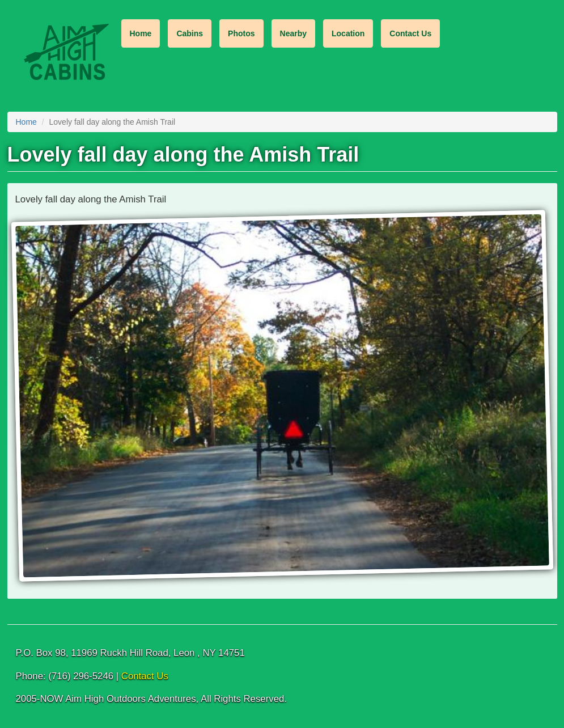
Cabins (190, 33)
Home (141, 33)
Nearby (293, 33)
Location (348, 33)
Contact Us (410, 33)
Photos (241, 33)
